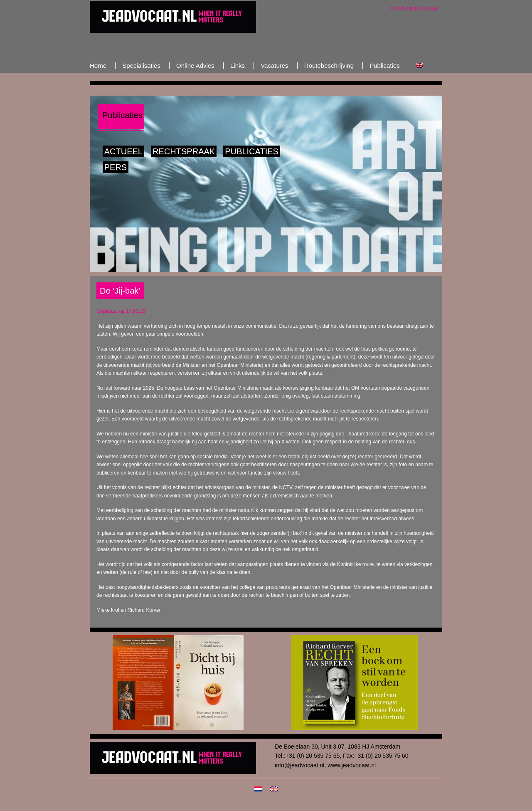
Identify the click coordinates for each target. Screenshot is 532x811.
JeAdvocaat (173, 17)
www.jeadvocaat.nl (352, 765)
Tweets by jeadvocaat (414, 8)
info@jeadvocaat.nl (299, 765)
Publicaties (252, 151)
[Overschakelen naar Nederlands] (258, 788)
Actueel (123, 151)
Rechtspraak (184, 151)
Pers (116, 167)
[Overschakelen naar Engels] (419, 66)
